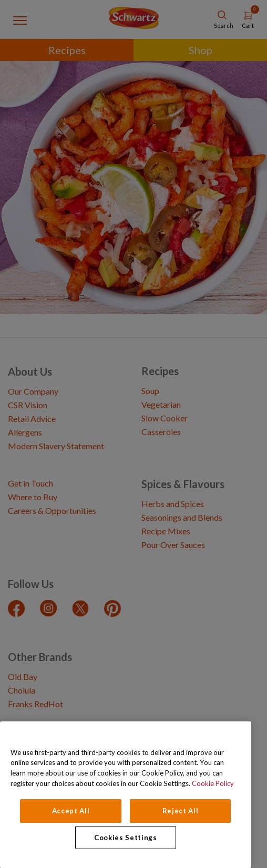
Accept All (71, 811)
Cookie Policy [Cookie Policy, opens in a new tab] (213, 783)
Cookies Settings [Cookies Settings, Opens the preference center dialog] (126, 838)
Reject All (181, 811)
